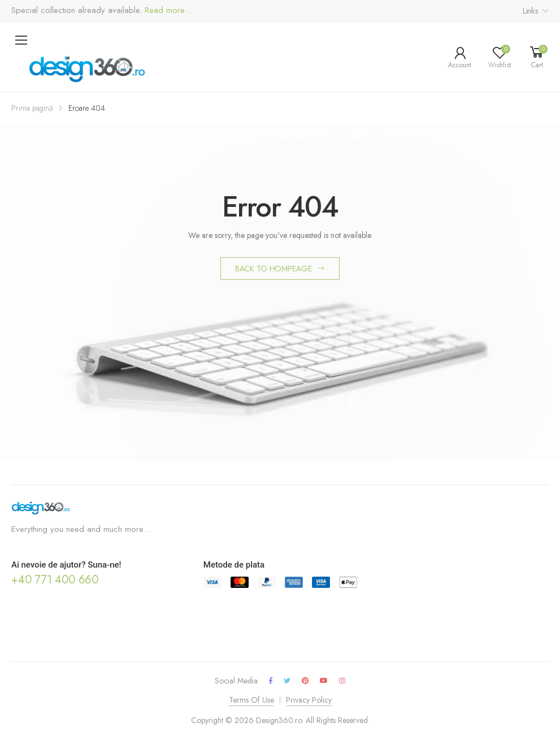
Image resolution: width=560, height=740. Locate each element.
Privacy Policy (309, 700)
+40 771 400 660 (55, 580)
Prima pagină (32, 108)
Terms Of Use (251, 700)
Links (531, 11)
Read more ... (168, 10)
